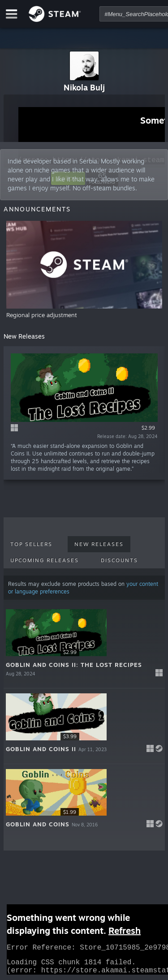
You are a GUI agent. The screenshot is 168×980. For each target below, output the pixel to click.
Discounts (119, 560)
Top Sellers (31, 544)
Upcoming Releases (45, 560)
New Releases (99, 544)
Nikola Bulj (84, 87)
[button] (84, 646)
